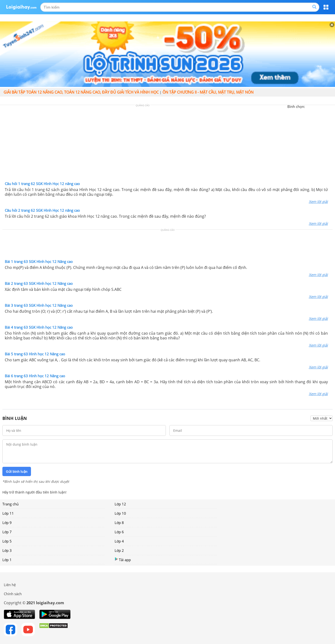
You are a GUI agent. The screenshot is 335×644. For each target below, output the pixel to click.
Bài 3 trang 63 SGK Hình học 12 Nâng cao (39, 305)
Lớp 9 (7, 523)
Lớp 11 (8, 513)
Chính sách (13, 594)
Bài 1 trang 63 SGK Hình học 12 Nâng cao (39, 262)
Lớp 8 (119, 523)
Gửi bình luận (17, 472)
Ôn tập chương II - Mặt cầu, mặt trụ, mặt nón (208, 92)
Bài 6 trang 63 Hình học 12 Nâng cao (35, 376)
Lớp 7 (7, 532)
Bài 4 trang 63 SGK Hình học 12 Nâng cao (39, 327)
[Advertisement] (167, 144)
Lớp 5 (7, 541)
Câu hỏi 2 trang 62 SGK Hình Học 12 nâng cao (42, 210)
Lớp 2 (119, 550)
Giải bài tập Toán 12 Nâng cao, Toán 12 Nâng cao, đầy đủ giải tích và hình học (81, 92)
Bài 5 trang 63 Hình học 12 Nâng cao (35, 354)
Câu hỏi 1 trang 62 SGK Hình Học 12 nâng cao (42, 184)
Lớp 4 (119, 541)
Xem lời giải (318, 201)
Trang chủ (10, 504)
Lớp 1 (7, 560)
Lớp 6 (119, 532)
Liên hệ (10, 585)
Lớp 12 (120, 504)
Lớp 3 (7, 550)
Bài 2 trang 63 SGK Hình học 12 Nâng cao (39, 283)
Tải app (123, 560)
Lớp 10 (120, 513)
